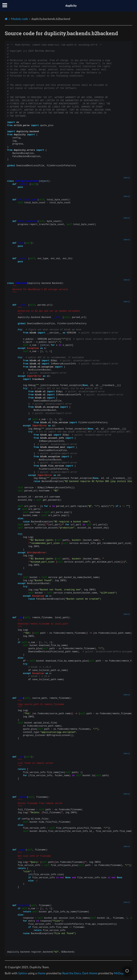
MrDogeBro (122, 973)
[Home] (6, 19)
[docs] (127, 178)
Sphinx (23, 973)
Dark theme (90, 973)
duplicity (71, 6)
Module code (19, 19)
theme (42, 973)
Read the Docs (72, 973)
